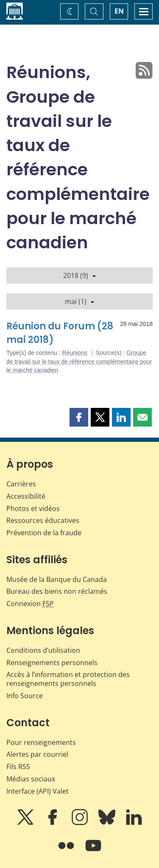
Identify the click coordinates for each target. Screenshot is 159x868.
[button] (79, 417)
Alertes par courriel (37, 754)
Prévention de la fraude (44, 533)
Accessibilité (26, 496)
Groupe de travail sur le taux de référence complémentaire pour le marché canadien (79, 361)
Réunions (75, 353)
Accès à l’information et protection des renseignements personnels (68, 679)
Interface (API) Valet (38, 791)
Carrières (21, 484)
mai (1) (79, 301)
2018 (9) (79, 275)
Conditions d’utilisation (43, 650)
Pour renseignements (41, 742)
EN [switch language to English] (119, 11)
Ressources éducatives (43, 520)
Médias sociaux (31, 779)
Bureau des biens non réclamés (57, 591)
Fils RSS (18, 767)
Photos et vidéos (33, 508)
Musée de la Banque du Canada (57, 579)
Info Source (25, 696)
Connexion (30, 604)
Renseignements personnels (52, 663)
